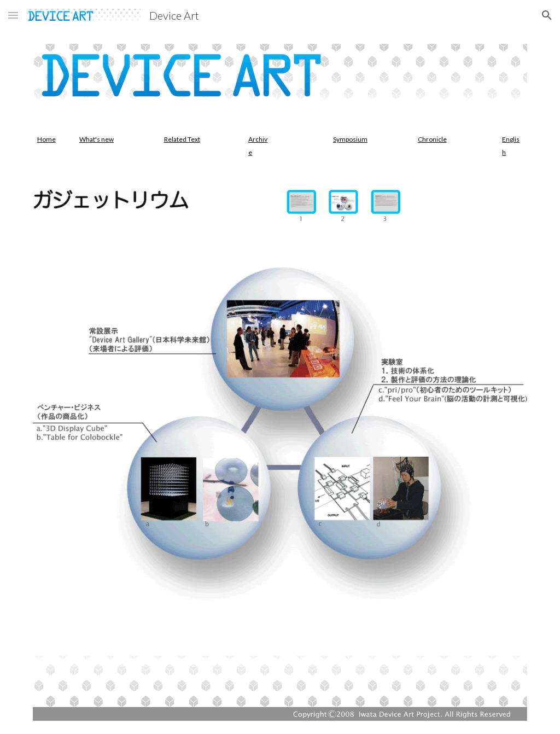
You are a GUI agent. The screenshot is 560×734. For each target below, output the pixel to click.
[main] (48, 139)
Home (46, 139)
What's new (97, 139)
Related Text (182, 139)
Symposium (350, 139)
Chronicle (432, 139)
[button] (13, 15)
